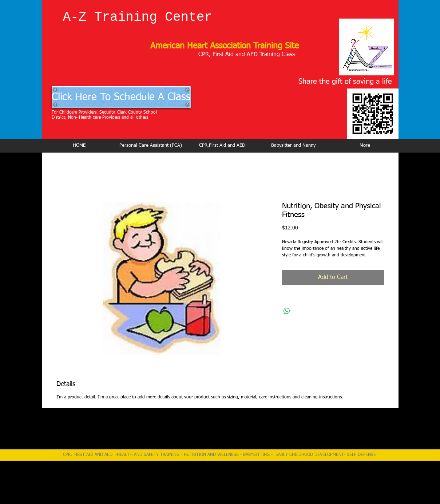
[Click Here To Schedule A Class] (121, 97)
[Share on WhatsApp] (287, 311)
